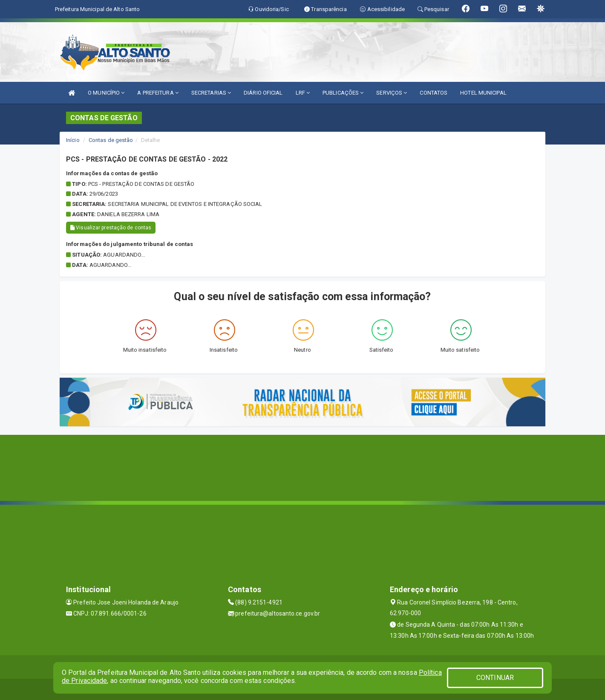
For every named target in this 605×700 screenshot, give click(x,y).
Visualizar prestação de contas (111, 228)
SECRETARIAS (211, 93)
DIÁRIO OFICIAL (263, 93)
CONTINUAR (495, 678)
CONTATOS (434, 93)
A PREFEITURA (158, 93)
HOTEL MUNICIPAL (483, 93)
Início (73, 140)
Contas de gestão (111, 140)
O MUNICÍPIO (106, 93)
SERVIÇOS (392, 93)
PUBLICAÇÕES (343, 93)
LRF (303, 93)
